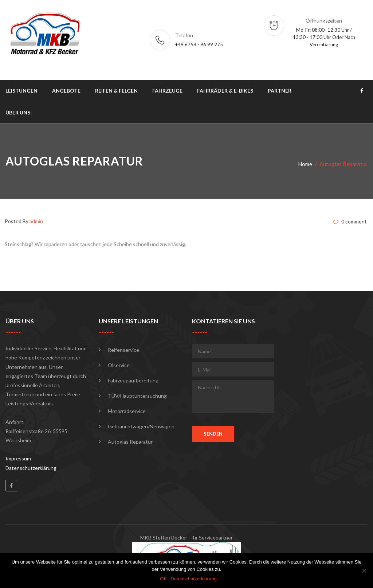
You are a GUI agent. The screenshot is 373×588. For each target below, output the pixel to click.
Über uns (18, 112)
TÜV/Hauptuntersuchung (137, 396)
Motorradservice (127, 411)
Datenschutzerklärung (31, 468)
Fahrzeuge (167, 91)
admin (35, 221)
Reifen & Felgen (116, 91)
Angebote (66, 91)
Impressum (18, 458)
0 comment (349, 222)
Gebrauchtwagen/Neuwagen (141, 426)
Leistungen (21, 91)
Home (305, 164)
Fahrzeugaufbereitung (133, 380)
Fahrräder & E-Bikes (225, 91)
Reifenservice (123, 350)
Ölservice (119, 365)
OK (163, 579)
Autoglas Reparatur (130, 442)
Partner (280, 91)
